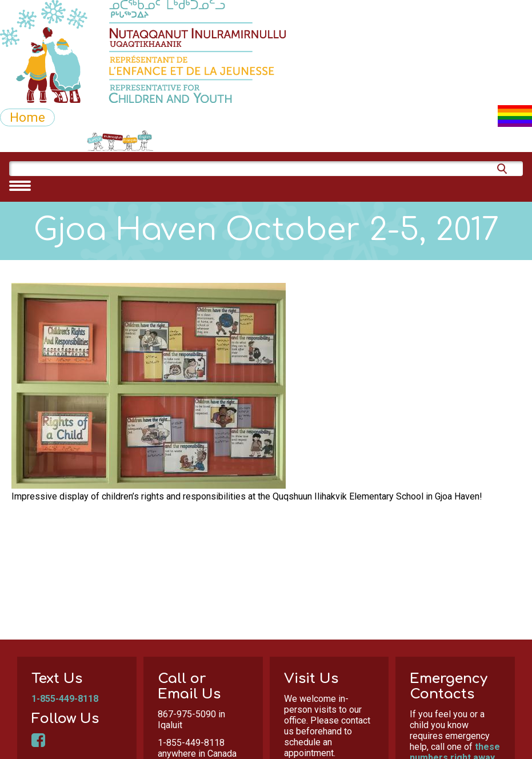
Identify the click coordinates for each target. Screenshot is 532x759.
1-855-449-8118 (65, 699)
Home (27, 117)
